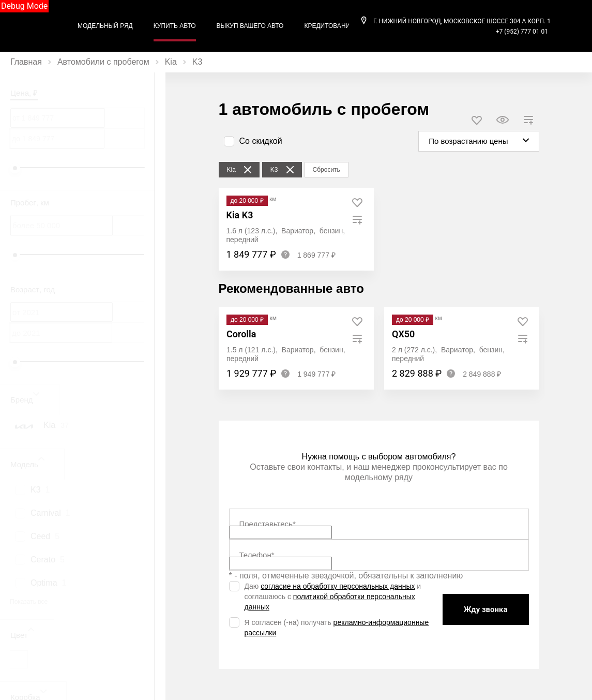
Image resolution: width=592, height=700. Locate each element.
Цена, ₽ (24, 93)
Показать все (29, 602)
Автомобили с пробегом (103, 62)
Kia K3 (240, 215)
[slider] (15, 168)
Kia (171, 62)
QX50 (403, 334)
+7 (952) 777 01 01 (522, 32)
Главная (26, 62)
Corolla (241, 334)
